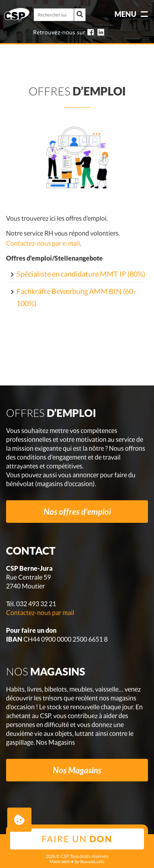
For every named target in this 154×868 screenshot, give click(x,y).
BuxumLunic (92, 861)
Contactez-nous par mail (40, 612)
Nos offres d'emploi (77, 511)
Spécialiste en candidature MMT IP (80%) (81, 274)
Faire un (77, 839)
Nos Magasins (77, 770)
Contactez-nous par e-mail (43, 243)
